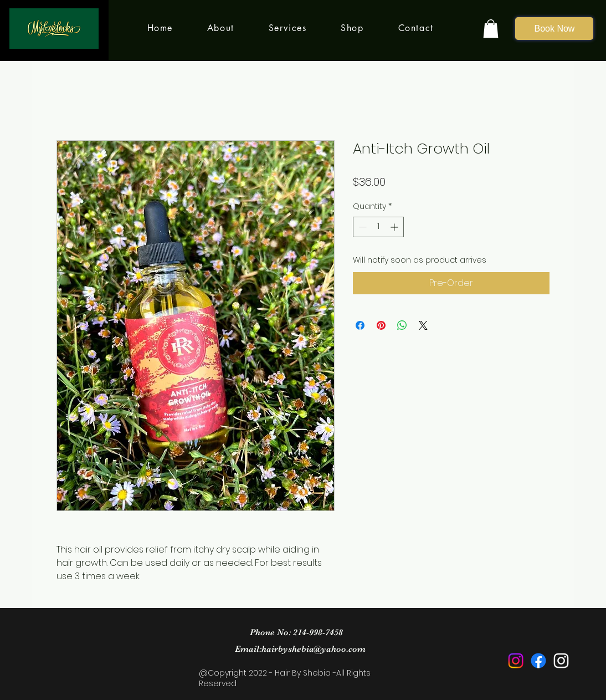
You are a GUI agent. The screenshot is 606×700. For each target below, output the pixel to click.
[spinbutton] (378, 227)
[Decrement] (361, 227)
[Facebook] (538, 661)
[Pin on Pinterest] (381, 325)
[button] (491, 29)
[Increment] (395, 227)
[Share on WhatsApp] (402, 325)
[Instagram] (516, 661)
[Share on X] (423, 325)
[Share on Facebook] (360, 325)
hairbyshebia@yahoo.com (314, 649)
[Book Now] (554, 29)
